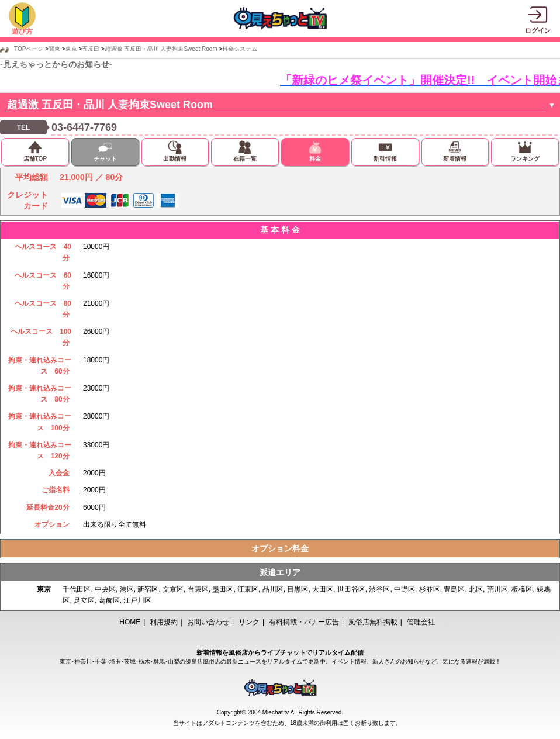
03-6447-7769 (84, 127)
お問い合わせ (208, 622)
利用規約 (164, 622)
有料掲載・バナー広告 (304, 622)
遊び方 (22, 32)
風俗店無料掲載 (373, 622)
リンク (249, 622)
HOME (130, 622)
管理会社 (421, 622)
